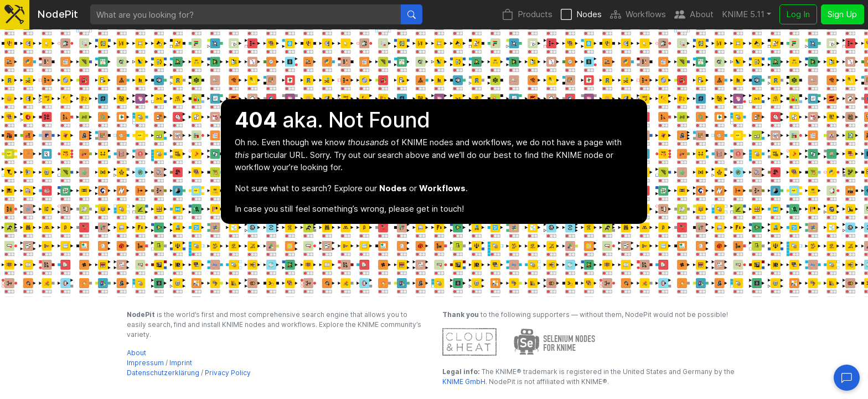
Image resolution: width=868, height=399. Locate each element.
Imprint (181, 363)
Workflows (638, 15)
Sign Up (842, 14)
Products (527, 15)
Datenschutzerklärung (163, 373)
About (694, 15)
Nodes (581, 15)
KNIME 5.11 (743, 14)
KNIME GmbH (464, 382)
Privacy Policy (228, 373)
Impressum (145, 363)
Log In (798, 14)
